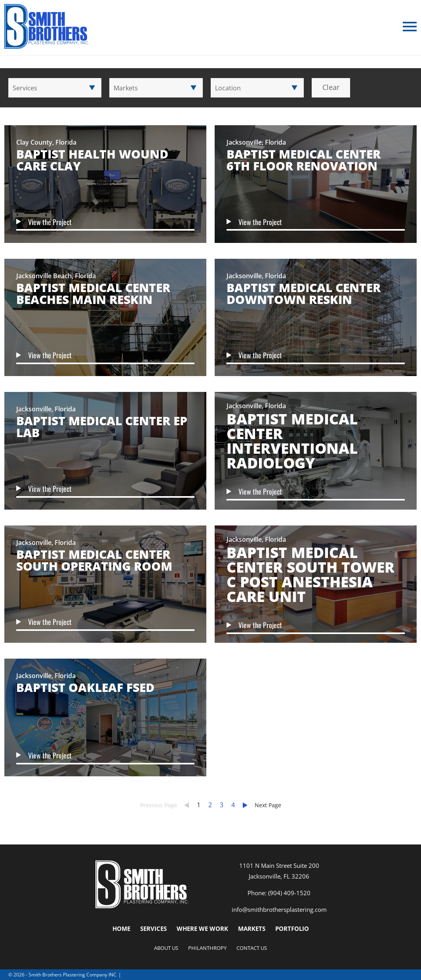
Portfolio (292, 928)
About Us (166, 948)
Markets (252, 928)
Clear (331, 87)
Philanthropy (207, 948)
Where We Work (202, 928)
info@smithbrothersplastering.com (279, 909)
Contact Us (252, 948)
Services (153, 928)
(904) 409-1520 (289, 893)
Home (121, 928)
